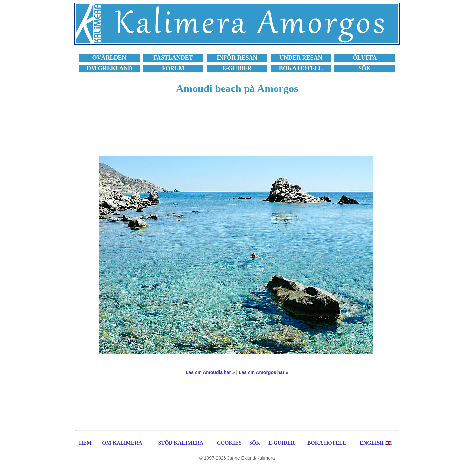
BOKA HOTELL (327, 443)
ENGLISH (372, 443)
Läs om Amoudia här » (210, 372)
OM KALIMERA (122, 443)
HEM (85, 443)
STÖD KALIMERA (181, 443)
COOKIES (229, 443)
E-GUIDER (281, 443)
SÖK (255, 443)
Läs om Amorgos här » (263, 372)
